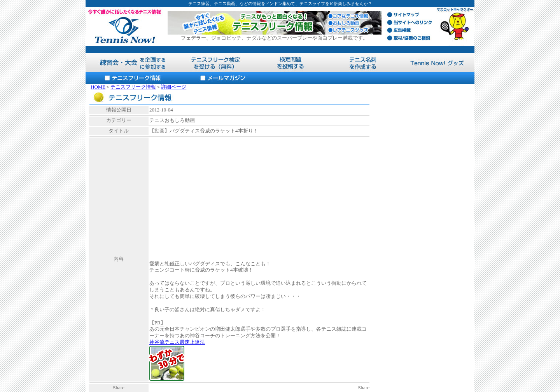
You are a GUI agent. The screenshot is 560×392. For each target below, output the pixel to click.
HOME (98, 87)
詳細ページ (174, 87)
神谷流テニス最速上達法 (177, 342)
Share (364, 388)
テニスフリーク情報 (133, 87)
